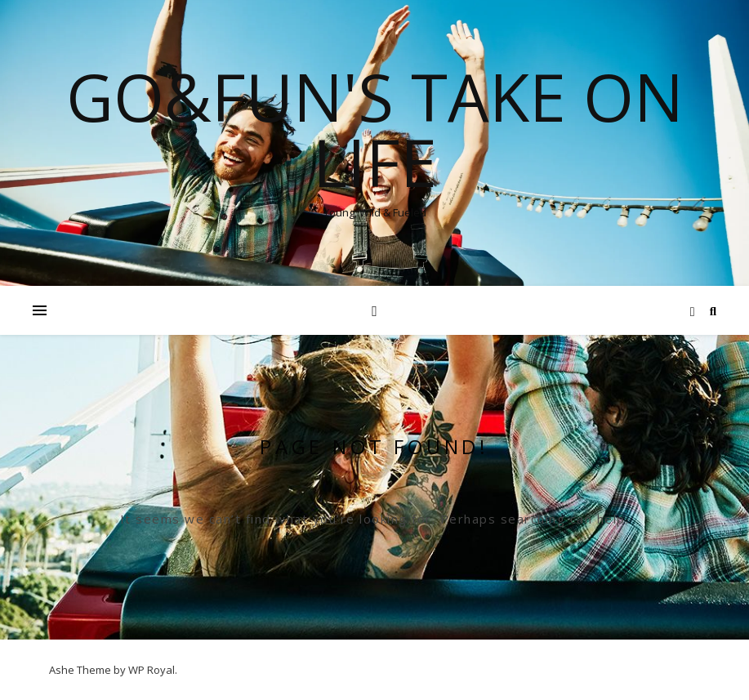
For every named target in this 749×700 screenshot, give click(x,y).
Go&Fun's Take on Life (375, 129)
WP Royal (152, 670)
